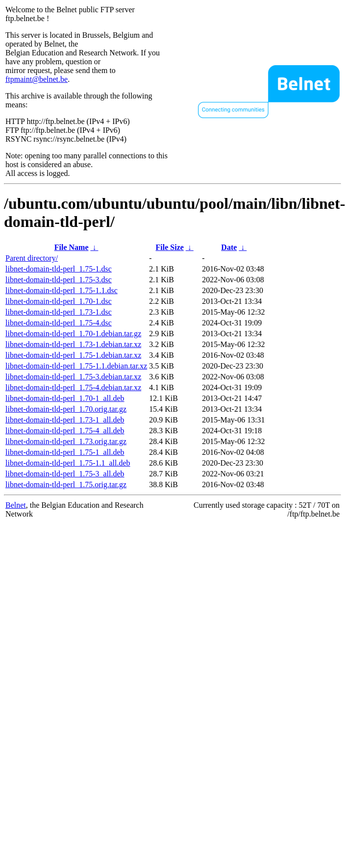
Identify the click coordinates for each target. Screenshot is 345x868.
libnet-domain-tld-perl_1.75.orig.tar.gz (66, 484)
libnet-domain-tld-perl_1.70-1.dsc (59, 301)
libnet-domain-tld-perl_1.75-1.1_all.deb (68, 463)
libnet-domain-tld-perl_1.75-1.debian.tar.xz (73, 355)
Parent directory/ (32, 258)
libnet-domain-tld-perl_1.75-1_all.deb (65, 452)
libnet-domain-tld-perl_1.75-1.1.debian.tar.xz (76, 366)
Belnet (16, 505)
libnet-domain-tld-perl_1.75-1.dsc (59, 269)
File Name (72, 247)
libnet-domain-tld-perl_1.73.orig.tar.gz (66, 441)
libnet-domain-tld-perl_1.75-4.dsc (59, 323)
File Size (170, 247)
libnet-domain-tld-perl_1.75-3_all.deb (65, 474)
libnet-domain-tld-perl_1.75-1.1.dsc (62, 290)
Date (229, 247)
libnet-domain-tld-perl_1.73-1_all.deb (65, 420)
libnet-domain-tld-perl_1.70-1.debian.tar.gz (73, 334)
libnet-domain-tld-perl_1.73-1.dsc (59, 312)
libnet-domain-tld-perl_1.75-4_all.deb (65, 431)
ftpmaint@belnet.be (37, 79)
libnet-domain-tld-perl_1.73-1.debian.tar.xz (73, 344)
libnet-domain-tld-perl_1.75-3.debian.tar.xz (73, 377)
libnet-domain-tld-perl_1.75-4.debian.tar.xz (73, 387)
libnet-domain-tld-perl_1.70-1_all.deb (65, 398)
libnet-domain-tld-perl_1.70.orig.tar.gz (66, 409)
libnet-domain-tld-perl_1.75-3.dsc (59, 280)
